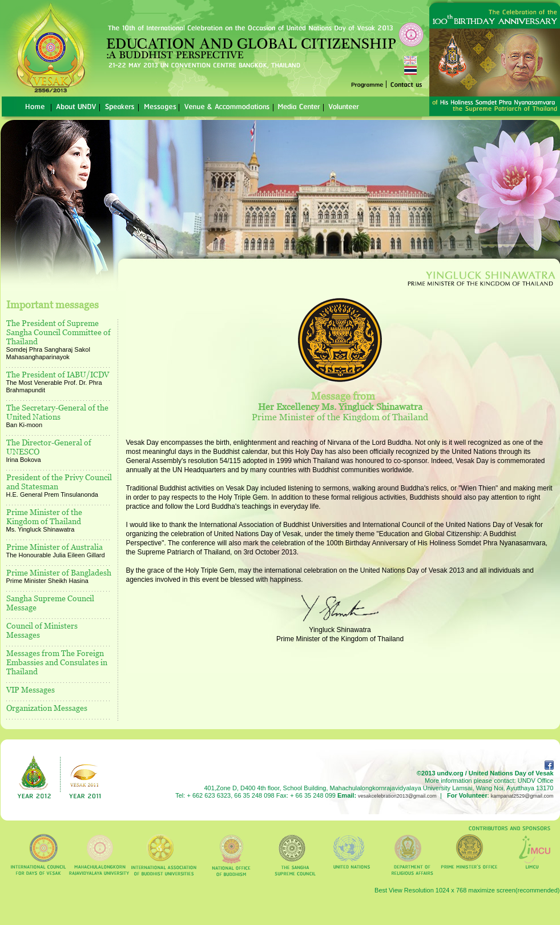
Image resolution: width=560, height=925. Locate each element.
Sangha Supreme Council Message (50, 603)
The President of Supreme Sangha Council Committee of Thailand (59, 332)
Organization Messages (47, 708)
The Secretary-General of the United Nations (57, 412)
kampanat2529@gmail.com (522, 796)
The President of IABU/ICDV (58, 374)
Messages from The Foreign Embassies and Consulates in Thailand (57, 662)
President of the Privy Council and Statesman (59, 482)
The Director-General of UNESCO (49, 447)
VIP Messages (31, 689)
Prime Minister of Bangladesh (59, 572)
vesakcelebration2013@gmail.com (397, 796)
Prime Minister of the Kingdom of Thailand (44, 516)
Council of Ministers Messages (42, 630)
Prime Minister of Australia (55, 547)
